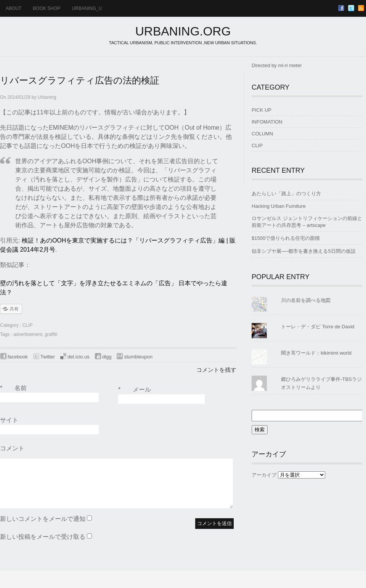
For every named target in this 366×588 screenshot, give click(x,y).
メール (135, 390)
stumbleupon (138, 357)
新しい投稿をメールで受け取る (43, 537)
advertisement (28, 334)
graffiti (51, 334)
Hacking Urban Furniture (279, 206)
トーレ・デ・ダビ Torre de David (318, 327)
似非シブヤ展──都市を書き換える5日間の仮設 (304, 251)
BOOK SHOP (47, 8)
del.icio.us (79, 357)
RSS (361, 8)
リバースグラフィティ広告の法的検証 (80, 80)
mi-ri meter (290, 65)
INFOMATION (267, 122)
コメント (12, 448)
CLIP (28, 325)
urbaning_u (87, 8)
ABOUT (14, 8)
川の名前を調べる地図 (306, 300)
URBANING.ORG (183, 31)
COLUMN (262, 134)
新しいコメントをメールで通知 (43, 519)
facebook (18, 357)
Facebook (341, 8)
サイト (9, 420)
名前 (13, 388)
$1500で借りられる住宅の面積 (286, 238)
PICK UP (262, 110)
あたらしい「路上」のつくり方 (286, 194)
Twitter (351, 8)
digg (107, 357)
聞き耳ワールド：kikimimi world (316, 353)
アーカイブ (264, 475)
